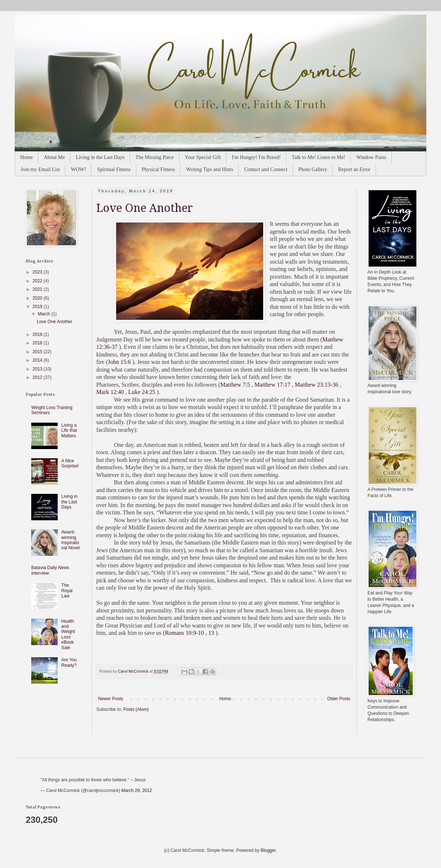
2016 (38, 343)
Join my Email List (40, 169)
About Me (54, 157)
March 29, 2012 (137, 791)
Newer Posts (111, 699)
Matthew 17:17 (273, 385)
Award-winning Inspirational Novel (71, 540)
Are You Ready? (69, 662)
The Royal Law (67, 591)
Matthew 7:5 (235, 385)
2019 (38, 307)
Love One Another (145, 208)
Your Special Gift (203, 157)
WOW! (78, 169)
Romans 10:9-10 (184, 633)
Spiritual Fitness (114, 169)
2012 (38, 377)
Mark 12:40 (110, 392)
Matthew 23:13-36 (317, 385)
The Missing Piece (155, 157)
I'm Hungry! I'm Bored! (256, 157)
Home (26, 157)
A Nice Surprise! (70, 463)
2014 (38, 360)
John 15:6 (120, 362)
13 (211, 633)
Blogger (268, 850)
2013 (38, 369)
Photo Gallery (313, 169)
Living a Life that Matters (69, 431)
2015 (38, 352)
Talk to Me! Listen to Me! (319, 157)
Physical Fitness (159, 169)
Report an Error (354, 169)
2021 (38, 289)
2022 (38, 281)
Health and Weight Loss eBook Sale (68, 634)
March (45, 314)
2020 (38, 298)
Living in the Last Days (100, 157)
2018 (38, 334)
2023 (38, 272)
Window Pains (372, 157)
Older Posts (339, 699)
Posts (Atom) (136, 709)
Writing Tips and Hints (209, 169)
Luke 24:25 (142, 392)
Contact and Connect (266, 169)
